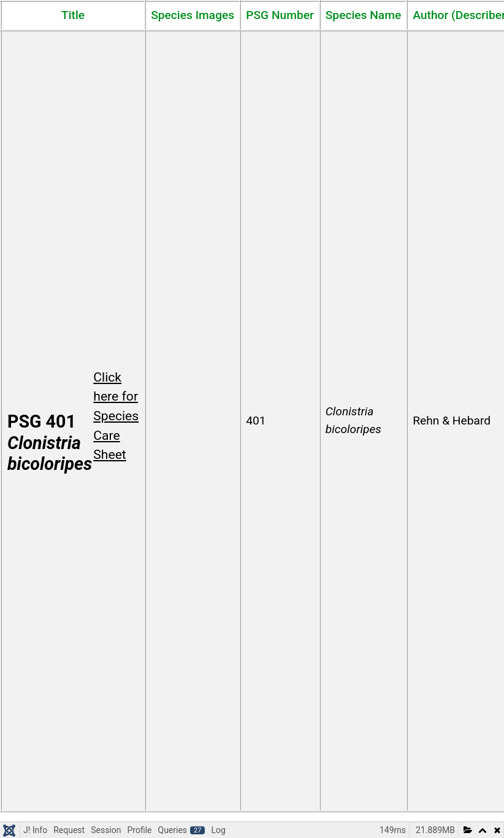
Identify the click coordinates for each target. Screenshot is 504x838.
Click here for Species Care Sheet (116, 416)
